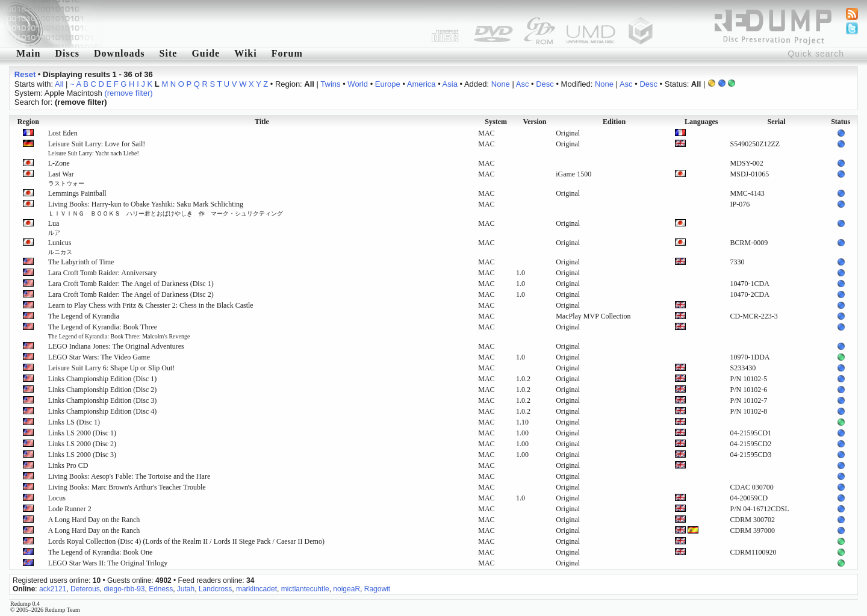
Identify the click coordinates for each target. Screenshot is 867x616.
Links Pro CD (68, 465)
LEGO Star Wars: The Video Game (99, 357)
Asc (523, 84)
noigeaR (346, 589)
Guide (206, 53)
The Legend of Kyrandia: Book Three (119, 331)
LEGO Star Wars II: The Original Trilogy (108, 563)
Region (28, 122)
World (358, 84)
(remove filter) (128, 93)
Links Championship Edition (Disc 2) (103, 390)
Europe (388, 84)
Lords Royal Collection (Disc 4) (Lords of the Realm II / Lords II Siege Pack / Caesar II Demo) (186, 541)
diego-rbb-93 (124, 589)
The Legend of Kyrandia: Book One (101, 552)
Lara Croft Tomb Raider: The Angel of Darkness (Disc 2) (131, 294)
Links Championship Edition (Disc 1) (103, 379)
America (421, 84)
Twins (330, 84)
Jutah (186, 589)
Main (28, 53)
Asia (450, 84)
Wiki (246, 53)
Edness (161, 589)
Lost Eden (63, 133)
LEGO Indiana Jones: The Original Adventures (116, 346)
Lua (54, 228)
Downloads (120, 53)
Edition (614, 122)
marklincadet (256, 589)
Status (841, 122)
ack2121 (53, 589)
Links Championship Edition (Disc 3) (103, 400)
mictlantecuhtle (305, 589)
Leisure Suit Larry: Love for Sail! (97, 148)
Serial (776, 122)
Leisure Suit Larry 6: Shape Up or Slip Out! (112, 368)
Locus (57, 498)
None (501, 84)
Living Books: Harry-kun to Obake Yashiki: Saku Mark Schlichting (166, 208)
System (496, 122)
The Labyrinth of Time (81, 262)
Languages (701, 122)
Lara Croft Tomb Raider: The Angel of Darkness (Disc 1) (131, 284)
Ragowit (377, 589)
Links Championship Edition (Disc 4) (103, 411)
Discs (67, 53)
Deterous (85, 589)
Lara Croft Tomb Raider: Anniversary (103, 273)
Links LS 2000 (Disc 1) (82, 433)
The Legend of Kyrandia (84, 316)
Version (535, 122)
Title (262, 122)
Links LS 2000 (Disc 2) (82, 444)
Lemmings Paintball (77, 193)
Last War (66, 178)
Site (169, 53)
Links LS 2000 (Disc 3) (82, 455)
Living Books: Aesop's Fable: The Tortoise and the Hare (129, 476)
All (59, 84)
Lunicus (60, 247)
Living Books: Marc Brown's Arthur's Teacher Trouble (127, 487)
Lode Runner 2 (70, 509)
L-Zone (59, 163)
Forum (287, 53)
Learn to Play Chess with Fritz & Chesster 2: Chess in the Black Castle (151, 305)
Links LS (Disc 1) (74, 422)
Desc (545, 84)
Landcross (215, 589)
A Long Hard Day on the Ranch (94, 520)
